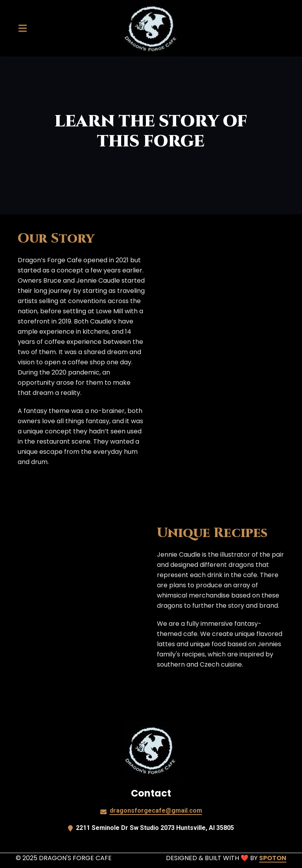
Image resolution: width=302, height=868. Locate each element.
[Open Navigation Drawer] (22, 28)
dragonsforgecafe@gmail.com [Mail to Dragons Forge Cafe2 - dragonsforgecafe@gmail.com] (156, 810)
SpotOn (273, 858)
